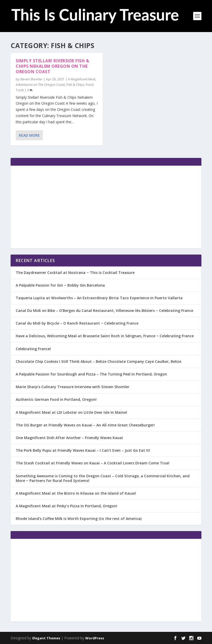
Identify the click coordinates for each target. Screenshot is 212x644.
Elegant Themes (46, 638)
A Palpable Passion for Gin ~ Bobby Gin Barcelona (60, 285)
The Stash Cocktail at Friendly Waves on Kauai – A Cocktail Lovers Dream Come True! (93, 463)
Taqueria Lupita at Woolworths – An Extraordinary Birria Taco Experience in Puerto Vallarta (99, 298)
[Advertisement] (106, 207)
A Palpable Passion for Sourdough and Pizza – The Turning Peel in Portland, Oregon (91, 374)
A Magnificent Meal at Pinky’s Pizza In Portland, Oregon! (66, 506)
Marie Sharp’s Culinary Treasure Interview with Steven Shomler (73, 387)
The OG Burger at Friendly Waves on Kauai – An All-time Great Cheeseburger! (85, 425)
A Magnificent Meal (82, 79)
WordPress (95, 638)
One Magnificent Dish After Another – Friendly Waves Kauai (69, 438)
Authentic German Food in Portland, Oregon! (56, 399)
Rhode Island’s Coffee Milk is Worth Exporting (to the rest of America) (79, 519)
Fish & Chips (75, 85)
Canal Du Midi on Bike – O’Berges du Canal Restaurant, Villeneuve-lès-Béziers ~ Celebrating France (104, 310)
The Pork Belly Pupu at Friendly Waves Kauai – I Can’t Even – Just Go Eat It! (83, 450)
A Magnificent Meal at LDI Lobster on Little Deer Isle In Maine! (71, 412)
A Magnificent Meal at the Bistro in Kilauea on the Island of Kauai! (76, 493)
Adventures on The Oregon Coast (40, 85)
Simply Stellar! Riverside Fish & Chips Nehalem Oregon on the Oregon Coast (52, 66)
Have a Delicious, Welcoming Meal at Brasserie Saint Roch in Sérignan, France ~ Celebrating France (105, 336)
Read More (29, 135)
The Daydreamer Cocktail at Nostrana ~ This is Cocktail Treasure (75, 273)
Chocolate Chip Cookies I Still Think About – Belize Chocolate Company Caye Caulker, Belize (99, 361)
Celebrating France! (33, 349)
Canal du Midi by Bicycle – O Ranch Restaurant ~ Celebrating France (77, 323)
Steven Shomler (31, 79)
